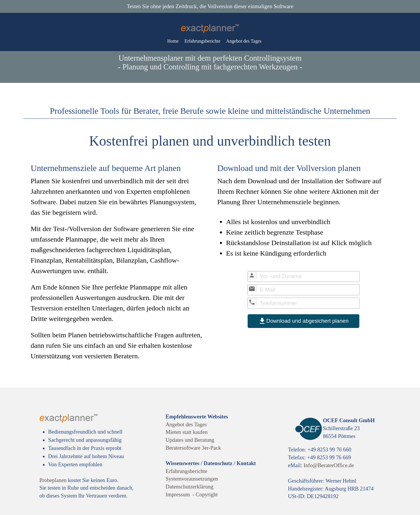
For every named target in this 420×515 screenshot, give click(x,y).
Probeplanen (53, 480)
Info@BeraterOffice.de (329, 465)
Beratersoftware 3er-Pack (193, 448)
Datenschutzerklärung (190, 487)
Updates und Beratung (190, 440)
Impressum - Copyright (192, 494)
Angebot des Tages (244, 41)
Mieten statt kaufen (187, 432)
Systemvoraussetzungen (192, 479)
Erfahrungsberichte (203, 41)
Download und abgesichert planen (303, 321)
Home (173, 41)
